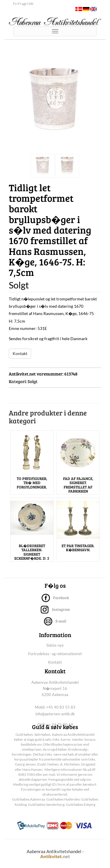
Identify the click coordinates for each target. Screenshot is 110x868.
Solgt (33, 381)
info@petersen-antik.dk (55, 714)
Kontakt (20, 353)
